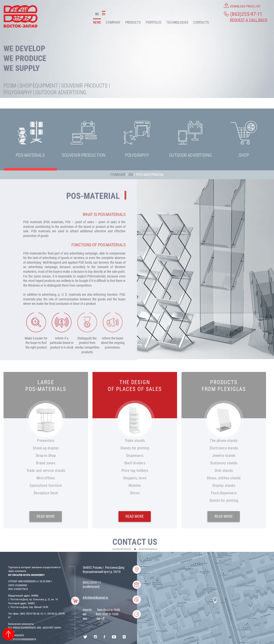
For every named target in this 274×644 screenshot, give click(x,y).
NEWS (97, 22)
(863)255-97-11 (243, 14)
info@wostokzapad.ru (95, 597)
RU (97, 14)
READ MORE (46, 516)
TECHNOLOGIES (177, 22)
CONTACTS (201, 22)
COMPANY (113, 22)
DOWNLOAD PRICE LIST (242, 5)
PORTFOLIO (154, 22)
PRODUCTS (133, 22)
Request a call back (249, 20)
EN (104, 14)
